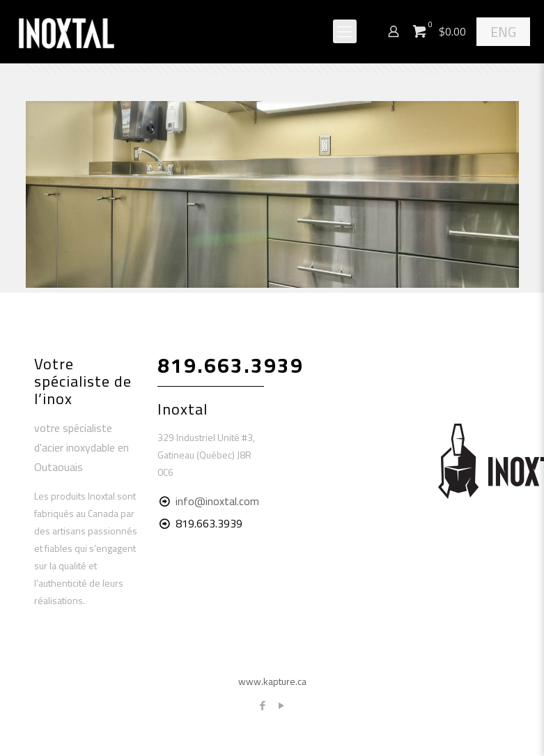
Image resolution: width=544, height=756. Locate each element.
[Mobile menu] (345, 31)
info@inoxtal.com (217, 501)
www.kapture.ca (272, 681)
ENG (503, 32)
